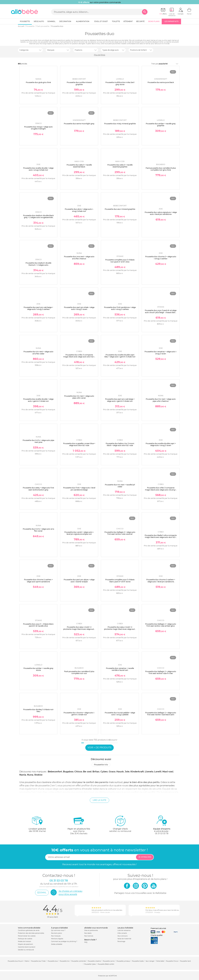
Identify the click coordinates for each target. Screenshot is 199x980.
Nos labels (88, 933)
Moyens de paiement (25, 944)
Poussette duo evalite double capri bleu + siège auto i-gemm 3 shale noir (120, 356)
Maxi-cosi (168, 772)
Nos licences (89, 936)
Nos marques (56, 936)
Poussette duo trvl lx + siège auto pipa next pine (38, 441)
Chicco (78, 772)
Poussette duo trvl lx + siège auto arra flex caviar (38, 530)
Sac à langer (150, 961)
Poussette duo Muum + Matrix (18, 961)
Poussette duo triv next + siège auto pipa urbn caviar (79, 397)
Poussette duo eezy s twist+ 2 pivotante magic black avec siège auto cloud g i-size (120, 629)
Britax (96, 772)
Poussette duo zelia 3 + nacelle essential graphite (120, 166)
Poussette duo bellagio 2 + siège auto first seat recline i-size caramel (120, 533)
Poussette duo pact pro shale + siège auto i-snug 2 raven (79, 308)
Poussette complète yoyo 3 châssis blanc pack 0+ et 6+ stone (120, 581)
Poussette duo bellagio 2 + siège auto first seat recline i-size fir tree (161, 672)
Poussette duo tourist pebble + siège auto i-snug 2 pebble (120, 714)
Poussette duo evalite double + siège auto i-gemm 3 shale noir (38, 400)
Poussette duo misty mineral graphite (120, 124)
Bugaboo (68, 772)
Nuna (30, 775)
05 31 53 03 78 (162, 833)
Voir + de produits (99, 748)
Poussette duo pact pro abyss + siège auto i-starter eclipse (79, 581)
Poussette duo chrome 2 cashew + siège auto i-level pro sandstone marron (161, 582)
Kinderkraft (137, 772)
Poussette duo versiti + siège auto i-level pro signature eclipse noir (79, 533)
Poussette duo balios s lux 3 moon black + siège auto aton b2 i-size (120, 444)
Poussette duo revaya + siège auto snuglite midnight (38, 128)
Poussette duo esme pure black (161, 82)
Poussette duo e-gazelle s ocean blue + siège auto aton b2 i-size (79, 444)
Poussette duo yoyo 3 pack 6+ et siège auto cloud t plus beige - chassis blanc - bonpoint (161, 312)
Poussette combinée (79, 961)
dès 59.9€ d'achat (37, 825)
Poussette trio (101, 765)
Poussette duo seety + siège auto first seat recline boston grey (38, 489)
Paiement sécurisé (158, 928)
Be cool (87, 772)
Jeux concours (123, 936)
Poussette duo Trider (38, 961)
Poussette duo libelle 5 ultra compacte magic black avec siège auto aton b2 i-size (161, 537)
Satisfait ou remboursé (26, 950)
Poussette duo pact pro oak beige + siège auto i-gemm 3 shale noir (120, 400)
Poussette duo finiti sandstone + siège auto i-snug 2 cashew (120, 308)
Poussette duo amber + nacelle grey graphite (161, 125)
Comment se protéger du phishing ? (64, 941)
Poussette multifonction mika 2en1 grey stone (120, 83)
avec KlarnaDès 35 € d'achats (79, 825)
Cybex (104, 772)
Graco (112, 772)
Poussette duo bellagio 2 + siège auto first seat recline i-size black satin (161, 714)
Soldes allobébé (57, 944)
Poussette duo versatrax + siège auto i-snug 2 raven (161, 353)
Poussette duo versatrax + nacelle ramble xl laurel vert (120, 669)
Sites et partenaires (91, 930)
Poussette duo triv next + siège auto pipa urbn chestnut (161, 400)
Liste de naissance (124, 930)
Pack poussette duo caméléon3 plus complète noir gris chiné (161, 169)
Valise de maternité (124, 939)
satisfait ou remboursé (120, 824)
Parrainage (121, 941)
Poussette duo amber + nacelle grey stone (38, 669)
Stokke (38, 775)
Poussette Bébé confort (106, 964)
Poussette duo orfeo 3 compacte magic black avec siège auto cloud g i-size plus (161, 490)
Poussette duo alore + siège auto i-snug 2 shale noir (79, 210)
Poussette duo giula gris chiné (38, 82)
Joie (127, 772)
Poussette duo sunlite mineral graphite (79, 83)
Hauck (120, 772)
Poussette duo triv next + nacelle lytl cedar (120, 486)
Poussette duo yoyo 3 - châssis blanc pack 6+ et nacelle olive (38, 625)
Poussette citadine (94, 961)
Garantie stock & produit (27, 947)
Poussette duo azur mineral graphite (120, 209)
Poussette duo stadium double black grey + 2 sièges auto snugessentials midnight (38, 217)
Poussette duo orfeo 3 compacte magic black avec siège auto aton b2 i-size (79, 357)
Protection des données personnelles (31, 933)
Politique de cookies (25, 939)
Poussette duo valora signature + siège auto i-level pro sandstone (161, 213)
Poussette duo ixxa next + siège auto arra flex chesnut (79, 258)
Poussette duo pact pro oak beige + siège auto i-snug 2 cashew (38, 308)
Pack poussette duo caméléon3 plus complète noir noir (79, 672)
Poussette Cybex (90, 964)
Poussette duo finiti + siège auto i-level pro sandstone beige (79, 489)
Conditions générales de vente (29, 930)
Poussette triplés (138, 961)
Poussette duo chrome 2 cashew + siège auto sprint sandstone (38, 581)
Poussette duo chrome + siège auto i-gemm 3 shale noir (79, 714)
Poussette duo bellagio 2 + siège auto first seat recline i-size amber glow (161, 625)
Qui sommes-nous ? (58, 930)
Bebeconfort (55, 772)
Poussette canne (109, 961)
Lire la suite (99, 800)
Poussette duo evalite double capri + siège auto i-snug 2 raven (161, 444)
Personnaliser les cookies (27, 936)
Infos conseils (122, 933)
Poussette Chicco (172, 961)
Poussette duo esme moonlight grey (79, 124)
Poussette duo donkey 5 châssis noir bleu (38, 710)
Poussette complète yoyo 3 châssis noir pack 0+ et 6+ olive (120, 261)
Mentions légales (57, 939)
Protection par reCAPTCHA (107, 976)
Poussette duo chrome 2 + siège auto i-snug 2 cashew (161, 258)
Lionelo (149, 772)
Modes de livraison (25, 941)
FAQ (86, 942)
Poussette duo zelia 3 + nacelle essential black (79, 166)
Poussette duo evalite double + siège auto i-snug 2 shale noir (38, 169)
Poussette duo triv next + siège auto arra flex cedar (38, 353)
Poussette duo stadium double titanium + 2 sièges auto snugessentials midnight (38, 265)
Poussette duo (53, 961)
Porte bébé (160, 961)
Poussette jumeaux (123, 961)
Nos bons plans (57, 933)
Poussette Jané (185, 961)
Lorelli (158, 772)
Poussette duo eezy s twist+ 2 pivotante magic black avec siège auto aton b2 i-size (79, 629)
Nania (23, 775)
